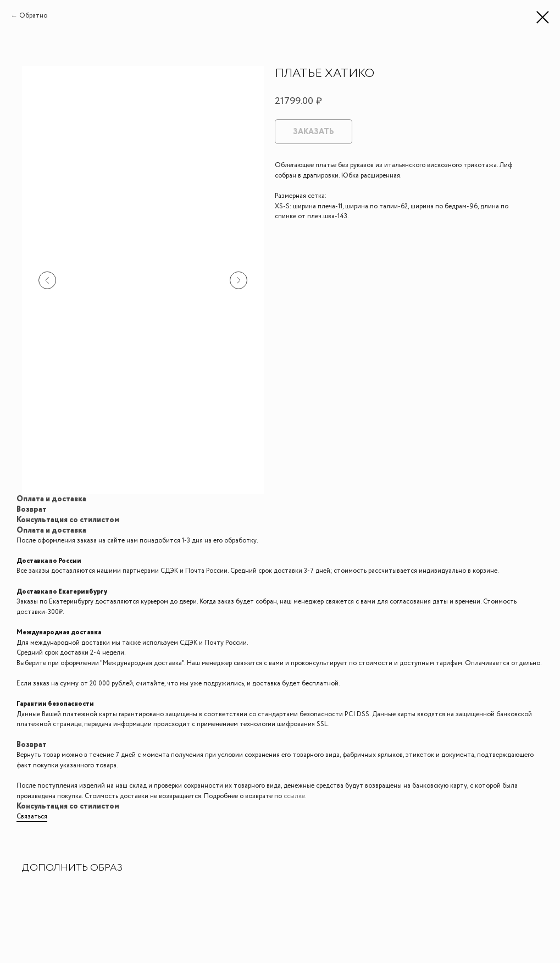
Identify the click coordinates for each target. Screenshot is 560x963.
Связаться (32, 817)
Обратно (33, 16)
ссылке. (295, 796)
